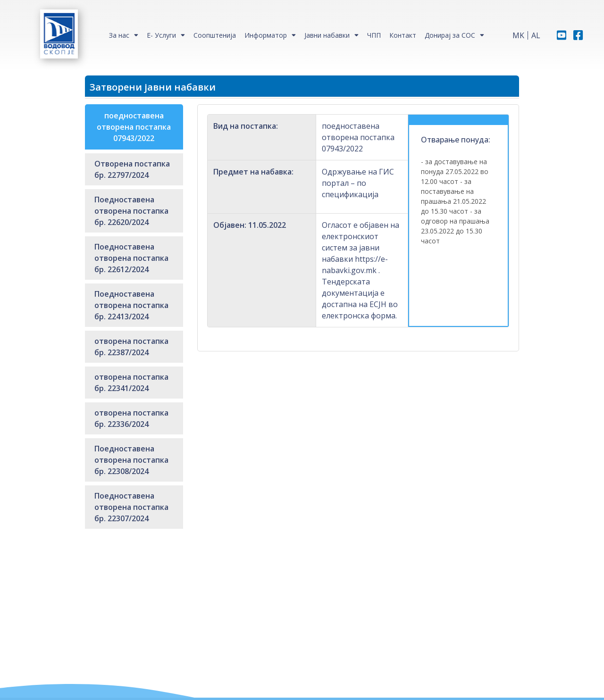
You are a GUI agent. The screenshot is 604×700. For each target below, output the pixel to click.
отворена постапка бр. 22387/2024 (131, 347)
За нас (119, 35)
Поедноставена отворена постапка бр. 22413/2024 (131, 305)
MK (518, 35)
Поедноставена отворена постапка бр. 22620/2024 (131, 211)
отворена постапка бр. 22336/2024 (131, 418)
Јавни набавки (327, 35)
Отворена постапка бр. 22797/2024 (132, 169)
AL (536, 35)
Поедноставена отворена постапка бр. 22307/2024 (131, 507)
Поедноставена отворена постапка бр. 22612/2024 (131, 258)
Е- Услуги (161, 35)
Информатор (266, 35)
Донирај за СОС (450, 35)
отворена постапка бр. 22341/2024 (131, 383)
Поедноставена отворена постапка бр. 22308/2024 (131, 460)
